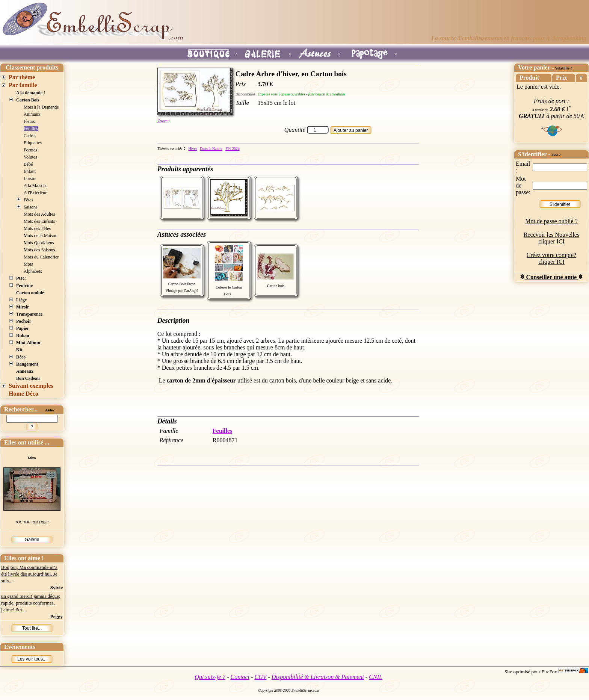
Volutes (30, 157)
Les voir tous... (32, 659)
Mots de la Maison (41, 236)
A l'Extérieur (35, 193)
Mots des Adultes (39, 214)
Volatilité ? (563, 68)
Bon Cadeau (28, 378)
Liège (21, 300)
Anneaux (25, 371)
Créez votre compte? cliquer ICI (551, 258)
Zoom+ (164, 121)
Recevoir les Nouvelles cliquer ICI (551, 238)
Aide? (50, 410)
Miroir (23, 307)
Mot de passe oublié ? (551, 221)
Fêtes (28, 200)
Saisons (31, 207)
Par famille (23, 85)
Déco (21, 357)
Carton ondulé (30, 293)
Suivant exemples (31, 386)
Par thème (22, 77)
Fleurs (29, 121)
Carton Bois (28, 100)
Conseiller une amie (552, 277)
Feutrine (24, 286)
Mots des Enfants (39, 221)
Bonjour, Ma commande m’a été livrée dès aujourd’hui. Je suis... (29, 574)
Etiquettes (33, 143)
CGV (260, 677)
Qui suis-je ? (210, 677)
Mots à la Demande (41, 107)
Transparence (29, 314)
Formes (30, 150)
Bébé (28, 164)
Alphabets (33, 271)
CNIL (376, 677)
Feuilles (31, 129)
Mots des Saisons (39, 250)
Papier (23, 328)
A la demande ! (31, 93)
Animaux (32, 114)
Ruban (23, 336)
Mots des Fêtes (37, 228)
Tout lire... (32, 628)
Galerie (32, 540)
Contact (240, 677)
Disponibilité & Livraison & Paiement (318, 677)
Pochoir (24, 321)
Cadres (30, 136)
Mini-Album (28, 343)
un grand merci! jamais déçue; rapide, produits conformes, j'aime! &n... (31, 603)
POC (21, 278)
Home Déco (23, 394)
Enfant (30, 171)
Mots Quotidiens (39, 243)
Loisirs (30, 178)
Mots (28, 264)
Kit (19, 350)
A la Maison (35, 186)
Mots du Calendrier (41, 257)
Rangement (27, 364)
